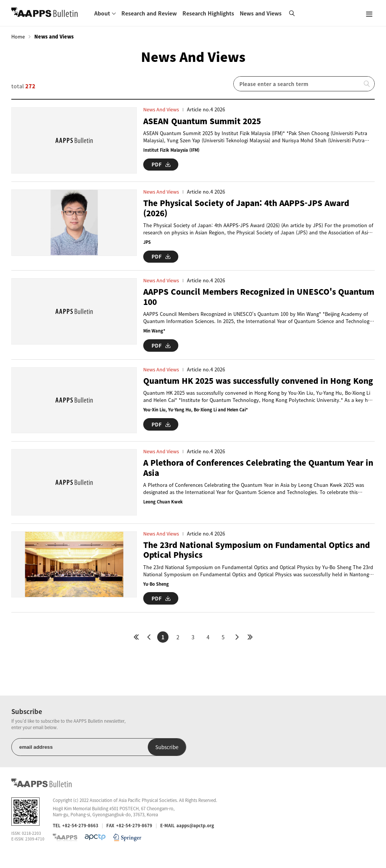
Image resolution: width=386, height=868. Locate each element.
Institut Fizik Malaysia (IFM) (173, 150)
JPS (147, 245)
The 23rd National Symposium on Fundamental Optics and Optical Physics (254, 563)
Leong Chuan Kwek (163, 512)
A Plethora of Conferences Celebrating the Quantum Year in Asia (259, 478)
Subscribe (143, 760)
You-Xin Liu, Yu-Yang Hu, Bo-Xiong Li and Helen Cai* (197, 423)
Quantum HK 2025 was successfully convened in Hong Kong (253, 389)
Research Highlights (208, 13)
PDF (161, 164)
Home (18, 37)
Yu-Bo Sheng (157, 597)
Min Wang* (155, 335)
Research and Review (149, 13)
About (102, 13)
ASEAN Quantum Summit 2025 (205, 121)
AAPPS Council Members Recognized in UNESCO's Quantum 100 (243, 300)
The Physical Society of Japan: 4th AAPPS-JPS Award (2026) (250, 212)
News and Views (261, 13)
